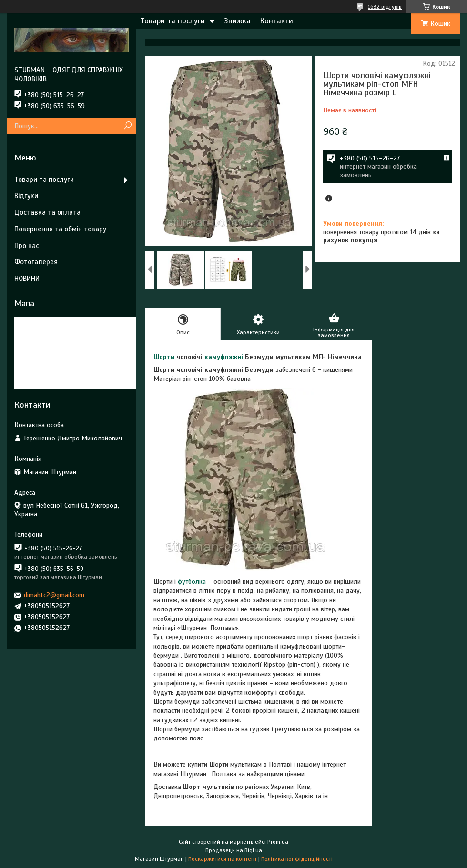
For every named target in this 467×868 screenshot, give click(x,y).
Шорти (164, 357)
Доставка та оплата (47, 212)
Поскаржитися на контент (223, 859)
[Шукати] (127, 126)
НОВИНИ (27, 279)
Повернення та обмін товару (60, 229)
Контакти (277, 21)
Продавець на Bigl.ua (234, 850)
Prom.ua (278, 842)
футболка (192, 582)
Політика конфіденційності (297, 859)
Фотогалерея (36, 262)
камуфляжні (224, 357)
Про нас (27, 246)
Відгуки (26, 196)
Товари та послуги (173, 21)
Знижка (237, 21)
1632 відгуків (385, 7)
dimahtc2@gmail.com (54, 595)
